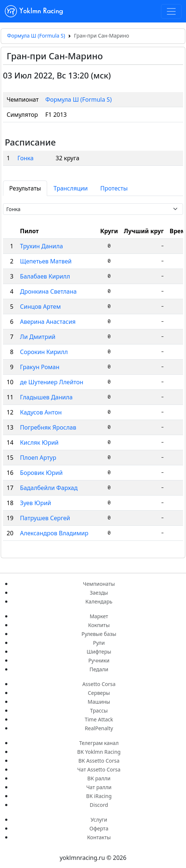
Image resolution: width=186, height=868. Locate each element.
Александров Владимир (54, 533)
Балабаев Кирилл (45, 276)
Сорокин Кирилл (44, 352)
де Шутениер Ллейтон (52, 382)
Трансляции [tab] (71, 188)
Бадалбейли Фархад (49, 488)
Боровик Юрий (41, 473)
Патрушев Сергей (45, 518)
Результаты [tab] (25, 188)
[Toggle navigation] (171, 11)
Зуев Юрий (35, 503)
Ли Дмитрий (38, 337)
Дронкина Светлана (48, 291)
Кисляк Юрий (39, 442)
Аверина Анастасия (48, 322)
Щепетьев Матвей (46, 261)
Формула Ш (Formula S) (36, 36)
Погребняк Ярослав (48, 427)
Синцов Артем (40, 307)
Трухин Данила (41, 246)
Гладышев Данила (46, 397)
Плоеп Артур (38, 458)
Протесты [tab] (114, 188)
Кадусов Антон (41, 412)
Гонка (25, 158)
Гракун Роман (40, 367)
